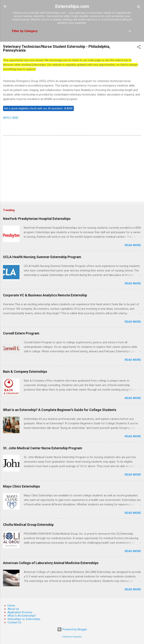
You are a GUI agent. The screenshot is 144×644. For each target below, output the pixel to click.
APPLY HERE (11, 118)
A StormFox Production (72, 637)
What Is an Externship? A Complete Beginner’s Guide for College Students (60, 410)
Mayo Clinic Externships (21, 486)
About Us (13, 609)
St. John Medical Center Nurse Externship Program (43, 448)
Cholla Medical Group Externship (28, 525)
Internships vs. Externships (24, 619)
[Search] (139, 8)
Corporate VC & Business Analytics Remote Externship (45, 295)
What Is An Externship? (22, 616)
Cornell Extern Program (21, 333)
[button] (139, 48)
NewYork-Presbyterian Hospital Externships (37, 219)
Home (11, 606)
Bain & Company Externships (25, 372)
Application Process (20, 612)
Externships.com (72, 6)
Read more (133, 245)
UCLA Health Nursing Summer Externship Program (42, 257)
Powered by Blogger (72, 629)
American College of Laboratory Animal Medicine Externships (51, 563)
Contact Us (14, 622)
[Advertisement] (72, 169)
